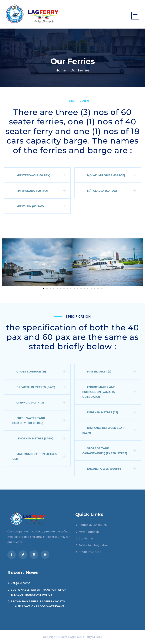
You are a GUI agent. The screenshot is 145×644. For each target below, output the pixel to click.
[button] (6, 262)
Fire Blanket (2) (112, 372)
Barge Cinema (20, 583)
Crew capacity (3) (41, 403)
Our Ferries (86, 538)
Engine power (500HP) (112, 469)
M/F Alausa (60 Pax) (112, 191)
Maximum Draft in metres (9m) (39, 456)
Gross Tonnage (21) (41, 372)
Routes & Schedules (93, 525)
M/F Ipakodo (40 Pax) (41, 191)
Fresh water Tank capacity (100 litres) (39, 421)
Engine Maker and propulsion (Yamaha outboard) (109, 392)
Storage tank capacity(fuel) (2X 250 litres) (109, 451)
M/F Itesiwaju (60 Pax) (41, 175)
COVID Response (90, 552)
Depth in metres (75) (112, 412)
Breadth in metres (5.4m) (41, 387)
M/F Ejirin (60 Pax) (41, 206)
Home (61, 70)
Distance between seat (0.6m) (109, 430)
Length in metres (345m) (41, 438)
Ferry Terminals (89, 532)
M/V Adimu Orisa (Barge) (112, 175)
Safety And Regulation (94, 545)
